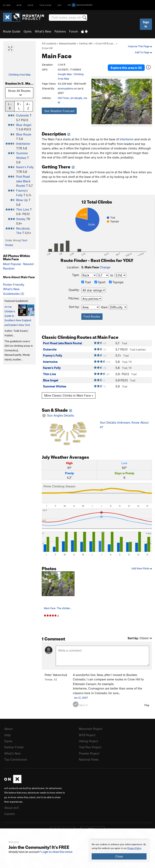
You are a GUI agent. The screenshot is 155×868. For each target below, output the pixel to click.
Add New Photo (142, 568)
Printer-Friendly (14, 284)
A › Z (28, 106)
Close (119, 856)
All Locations (49, 43)
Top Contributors (16, 758)
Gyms (28, 31)
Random (9, 268)
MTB (19, 5)
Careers (9, 812)
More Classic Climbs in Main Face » (69, 395)
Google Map (65, 74)
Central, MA (86, 43)
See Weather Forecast (59, 111)
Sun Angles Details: (68, 430)
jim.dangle (76, 98)
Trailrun (46, 5)
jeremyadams (65, 88)
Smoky (21, 219)
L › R (10, 106)
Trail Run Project (90, 746)
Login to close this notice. (57, 852)
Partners (60, 31)
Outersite (23, 115)
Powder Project (89, 753)
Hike (31, 5)
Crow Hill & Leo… (105, 43)
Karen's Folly (25, 167)
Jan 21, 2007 (81, 698)
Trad (86, 282)
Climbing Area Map (19, 75)
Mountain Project (91, 729)
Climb (7, 5)
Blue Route (24, 134)
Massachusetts (68, 43)
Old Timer (63, 98)
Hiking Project (88, 741)
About (8, 729)
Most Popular (12, 264)
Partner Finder (14, 746)
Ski (60, 5)
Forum (73, 31)
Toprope (116, 282)
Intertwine (23, 144)
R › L (19, 106)
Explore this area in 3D (126, 68)
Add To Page (143, 52)
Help (7, 735)
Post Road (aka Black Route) (23, 181)
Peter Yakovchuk (56, 675)
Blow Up (22, 200)
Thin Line (23, 209)
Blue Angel (24, 125)
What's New (43, 31)
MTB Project (87, 735)
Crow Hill (47, 48)
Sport (100, 282)
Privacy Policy (134, 848)
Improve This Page (140, 46)
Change (105, 267)
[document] (119, 851)
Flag (147, 705)
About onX (12, 806)
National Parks (89, 758)
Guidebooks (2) (14, 294)
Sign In (146, 24)
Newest (28, 264)
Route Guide (12, 31)
